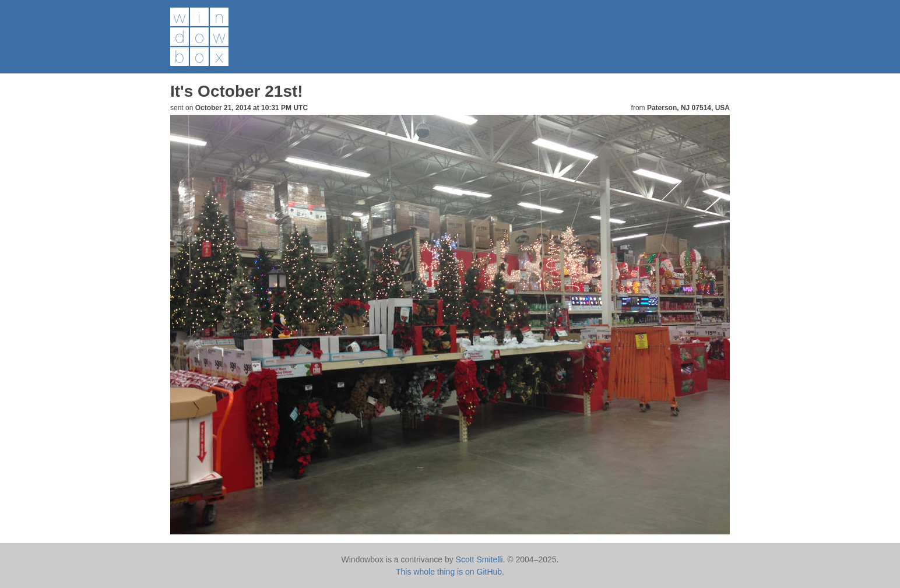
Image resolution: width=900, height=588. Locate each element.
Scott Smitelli (479, 559)
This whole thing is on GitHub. (450, 572)
